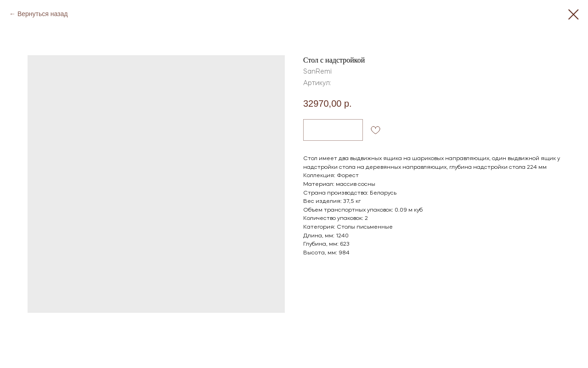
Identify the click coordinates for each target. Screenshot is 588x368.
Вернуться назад (43, 14)
